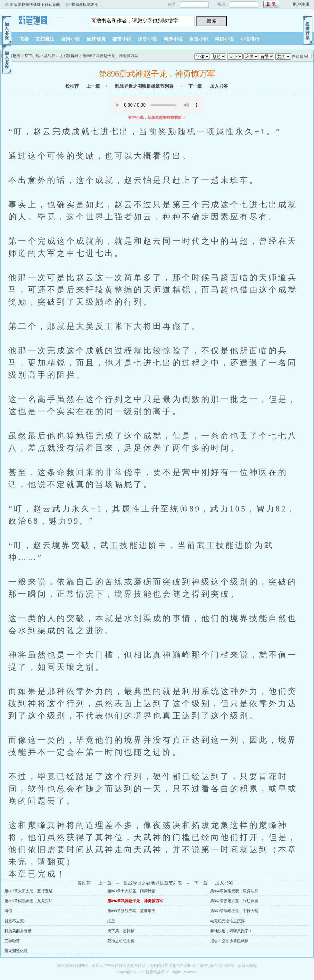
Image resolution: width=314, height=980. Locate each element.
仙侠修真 (96, 39)
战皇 (111, 921)
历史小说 (147, 39)
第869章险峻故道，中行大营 (234, 911)
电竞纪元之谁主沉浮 (227, 921)
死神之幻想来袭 (121, 941)
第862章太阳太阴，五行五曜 (29, 891)
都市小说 (122, 39)
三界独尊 (12, 941)
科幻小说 (224, 39)
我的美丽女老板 (18, 931)
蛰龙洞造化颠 (16, 951)
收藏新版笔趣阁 (85, 4)
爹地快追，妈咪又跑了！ (231, 931)
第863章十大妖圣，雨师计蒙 (131, 891)
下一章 (195, 86)
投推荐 (72, 86)
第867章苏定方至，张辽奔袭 (234, 901)
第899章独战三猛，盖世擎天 (131, 911)
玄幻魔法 (45, 39)
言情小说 (70, 39)
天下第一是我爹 (121, 931)
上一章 (93, 86)
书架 (24, 39)
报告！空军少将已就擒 (229, 941)
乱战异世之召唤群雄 (61, 56)
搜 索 (212, 21)
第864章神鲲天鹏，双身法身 (234, 891)
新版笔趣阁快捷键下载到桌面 (35, 4)
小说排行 (250, 39)
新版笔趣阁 (40, 19)
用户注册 (301, 4)
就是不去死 (14, 921)
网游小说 (173, 39)
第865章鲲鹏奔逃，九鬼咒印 (29, 901)
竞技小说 (199, 39)
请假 (8, 911)
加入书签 (219, 86)
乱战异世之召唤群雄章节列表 (144, 86)
